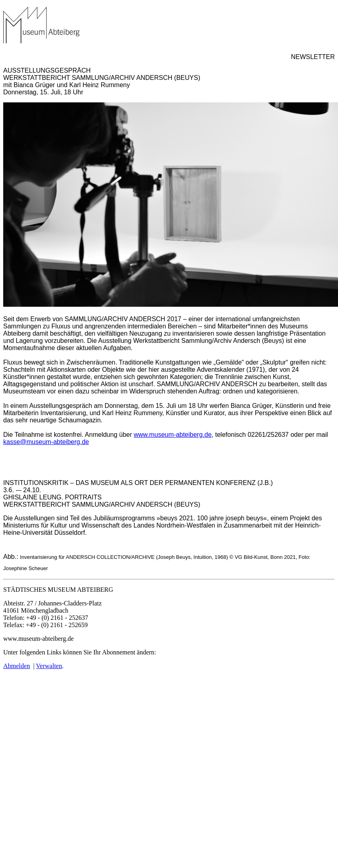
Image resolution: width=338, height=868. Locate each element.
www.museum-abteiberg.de (173, 435)
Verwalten (49, 666)
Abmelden (17, 666)
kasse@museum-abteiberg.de (46, 442)
